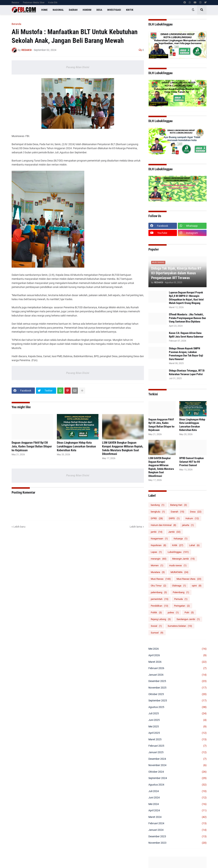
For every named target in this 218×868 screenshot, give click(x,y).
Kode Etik (53, 3)
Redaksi (15, 3)
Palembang (181, 592)
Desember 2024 (177, 759)
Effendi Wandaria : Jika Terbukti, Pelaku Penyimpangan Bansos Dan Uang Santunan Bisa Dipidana (187, 318)
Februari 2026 (177, 668)
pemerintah (160, 599)
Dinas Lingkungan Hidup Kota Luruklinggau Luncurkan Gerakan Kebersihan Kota (76, 446)
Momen (157, 565)
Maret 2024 (177, 817)
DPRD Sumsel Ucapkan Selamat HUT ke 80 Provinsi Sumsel (191, 462)
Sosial (156, 626)
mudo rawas (178, 565)
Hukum (192, 518)
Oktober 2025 (177, 694)
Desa (196, 512)
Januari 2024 (177, 830)
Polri (189, 612)
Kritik (178, 545)
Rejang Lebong (161, 619)
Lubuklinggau (178, 552)
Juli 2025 (177, 714)
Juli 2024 (177, 791)
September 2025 (177, 701)
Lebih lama (136, 527)
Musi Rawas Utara (189, 579)
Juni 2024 (177, 798)
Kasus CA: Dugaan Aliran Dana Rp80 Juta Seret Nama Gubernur (186, 335)
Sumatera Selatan (180, 626)
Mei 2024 (177, 804)
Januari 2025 (177, 752)
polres (173, 612)
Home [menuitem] (44, 10)
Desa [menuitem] (99, 10)
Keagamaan (159, 539)
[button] (193, 10)
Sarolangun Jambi (188, 619)
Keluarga (181, 539)
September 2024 (177, 778)
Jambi (174, 532)
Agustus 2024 (177, 785)
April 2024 (177, 811)
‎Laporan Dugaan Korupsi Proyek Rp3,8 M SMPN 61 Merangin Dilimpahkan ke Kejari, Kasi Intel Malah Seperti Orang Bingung (186, 298)
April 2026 (177, 655)
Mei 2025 (177, 727)
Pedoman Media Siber (34, 3)
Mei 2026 (177, 649)
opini (197, 586)
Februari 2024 (177, 823)
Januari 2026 (177, 675)
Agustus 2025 (177, 707)
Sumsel (157, 633)
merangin (159, 559)
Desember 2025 (177, 681)
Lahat (194, 545)
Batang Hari (179, 505)
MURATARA (179, 572)
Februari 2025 (177, 746)
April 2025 (177, 733)
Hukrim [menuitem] (87, 10)
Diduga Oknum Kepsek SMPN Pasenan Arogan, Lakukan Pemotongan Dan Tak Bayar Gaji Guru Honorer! (186, 354)
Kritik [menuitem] (130, 10)
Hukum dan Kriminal (163, 525)
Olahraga (179, 586)
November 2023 (177, 843)
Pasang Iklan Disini (78, 67)
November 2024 (177, 765)
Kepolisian (159, 545)
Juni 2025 (177, 720)
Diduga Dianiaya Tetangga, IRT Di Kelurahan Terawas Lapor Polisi (187, 372)
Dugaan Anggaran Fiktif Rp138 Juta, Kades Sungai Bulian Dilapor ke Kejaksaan (32, 446)
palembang (159, 592)
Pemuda (181, 599)
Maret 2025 (177, 740)
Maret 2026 (177, 662)
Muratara (158, 572)
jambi (157, 532)
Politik (156, 612)
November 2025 (177, 688)
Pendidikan (160, 606)
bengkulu (158, 512)
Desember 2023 (177, 837)
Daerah (177, 512)
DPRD (157, 518)
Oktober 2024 (177, 772)
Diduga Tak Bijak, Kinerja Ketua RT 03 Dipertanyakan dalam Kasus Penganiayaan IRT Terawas (176, 273)
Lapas (156, 552)
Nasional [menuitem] (58, 10)
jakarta (188, 525)
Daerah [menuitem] (73, 10)
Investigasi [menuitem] (114, 10)
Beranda (16, 24)
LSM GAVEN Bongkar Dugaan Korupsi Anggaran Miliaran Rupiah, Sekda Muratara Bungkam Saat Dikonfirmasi (123, 448)
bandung (158, 505)
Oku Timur (159, 586)
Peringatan (182, 606)
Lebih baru (19, 527)
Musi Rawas (161, 579)
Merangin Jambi (183, 559)
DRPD (174, 518)
